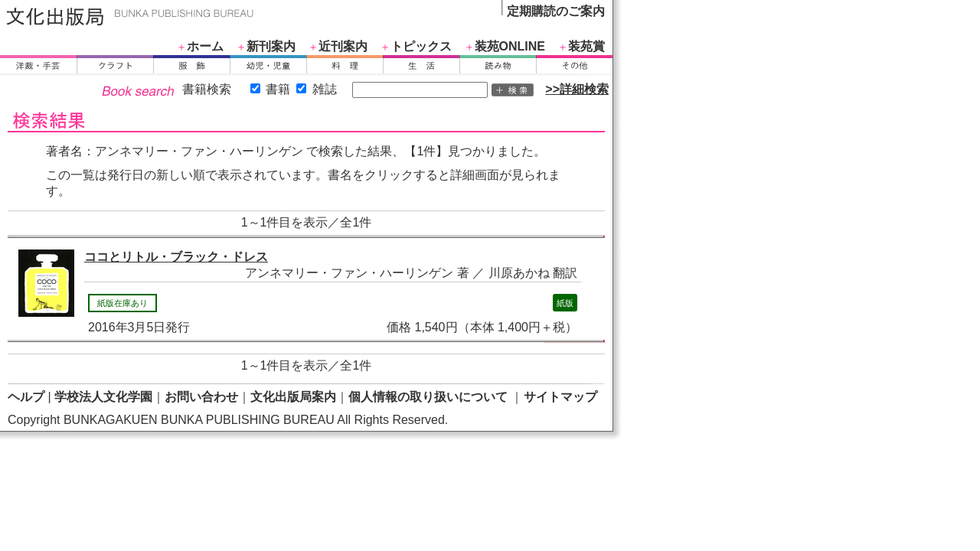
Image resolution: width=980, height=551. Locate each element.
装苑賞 (586, 46)
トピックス (421, 46)
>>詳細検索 (577, 89)
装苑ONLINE (510, 46)
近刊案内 (343, 46)
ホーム (205, 46)
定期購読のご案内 (556, 11)
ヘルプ (26, 397)
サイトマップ (560, 397)
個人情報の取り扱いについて (428, 397)
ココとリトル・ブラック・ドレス (176, 257)
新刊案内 (271, 46)
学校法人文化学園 (103, 397)
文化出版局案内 (293, 397)
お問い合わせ (201, 397)
